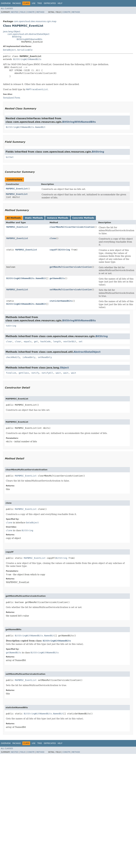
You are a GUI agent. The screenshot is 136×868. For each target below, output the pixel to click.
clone (53, 238)
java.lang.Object (12, 32)
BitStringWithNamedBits (29, 39)
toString (11, 326)
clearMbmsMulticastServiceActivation (72, 227)
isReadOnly (29, 357)
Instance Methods (58, 218)
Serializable (25, 50)
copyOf (53, 250)
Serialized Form (12, 98)
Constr (31, 12)
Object (64, 368)
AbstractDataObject (87, 352)
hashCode (46, 342)
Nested (15, 12)
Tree (40, 3)
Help (60, 3)
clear (9, 342)
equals (28, 342)
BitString (17, 37)
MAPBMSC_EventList (17, 189)
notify (35, 373)
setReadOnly (45, 357)
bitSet (10, 157)
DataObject (9, 50)
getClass (24, 373)
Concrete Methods (83, 218)
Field (23, 12)
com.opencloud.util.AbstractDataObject (28, 34)
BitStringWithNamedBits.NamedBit (26, 127)
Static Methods (34, 218)
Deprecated (50, 3)
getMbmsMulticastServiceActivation (71, 267)
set (81, 342)
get (36, 342)
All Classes (7, 8)
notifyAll (47, 373)
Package (17, 3)
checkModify (13, 357)
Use (34, 3)
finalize (11, 373)
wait (58, 373)
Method (40, 12)
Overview (6, 3)
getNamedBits (57, 278)
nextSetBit (70, 342)
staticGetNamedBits (61, 301)
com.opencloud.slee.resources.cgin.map (35, 21)
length (57, 342)
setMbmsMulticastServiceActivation (71, 290)
